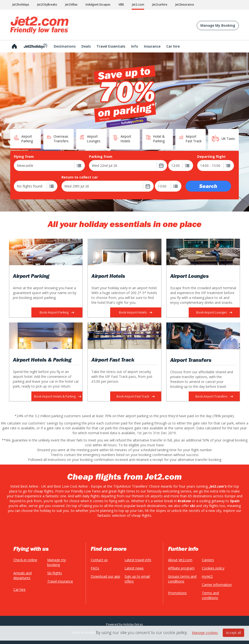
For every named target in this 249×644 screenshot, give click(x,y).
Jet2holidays (21, 4)
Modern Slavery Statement (160, 632)
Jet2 (39, 25)
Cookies (131, 632)
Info (135, 46)
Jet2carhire (160, 4)
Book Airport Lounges (214, 312)
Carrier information (217, 585)
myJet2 (207, 576)
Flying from (24, 157)
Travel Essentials (111, 46)
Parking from (101, 157)
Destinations (65, 46)
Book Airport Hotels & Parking (58, 396)
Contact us (99, 560)
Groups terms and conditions (182, 579)
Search (208, 186)
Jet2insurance (185, 4)
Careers (208, 560)
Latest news (134, 568)
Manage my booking (57, 562)
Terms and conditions (210, 595)
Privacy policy (112, 632)
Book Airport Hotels (136, 312)
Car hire (19, 589)
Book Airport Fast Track (136, 396)
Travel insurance (60, 581)
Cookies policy (213, 568)
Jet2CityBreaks (47, 4)
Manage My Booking (218, 25)
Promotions (177, 593)
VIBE (121, 4)
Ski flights (55, 573)
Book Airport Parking (57, 312)
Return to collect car (80, 177)
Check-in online (25, 560)
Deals (86, 46)
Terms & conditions (85, 632)
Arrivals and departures (22, 575)
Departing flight (211, 157)
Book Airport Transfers (214, 396)
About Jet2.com (180, 560)
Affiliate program (181, 568)
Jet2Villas (71, 4)
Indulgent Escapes (98, 4)
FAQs (95, 568)
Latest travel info (138, 560)
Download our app (105, 576)
